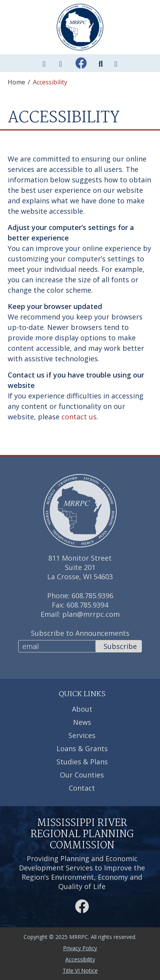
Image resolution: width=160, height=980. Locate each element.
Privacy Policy (80, 948)
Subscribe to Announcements (80, 633)
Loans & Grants (82, 748)
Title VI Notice (80, 971)
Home (16, 82)
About (82, 709)
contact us (79, 417)
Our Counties (82, 775)
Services (82, 735)
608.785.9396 (92, 596)
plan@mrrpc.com (91, 614)
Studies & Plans (82, 762)
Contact (82, 788)
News (82, 722)
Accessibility (80, 959)
